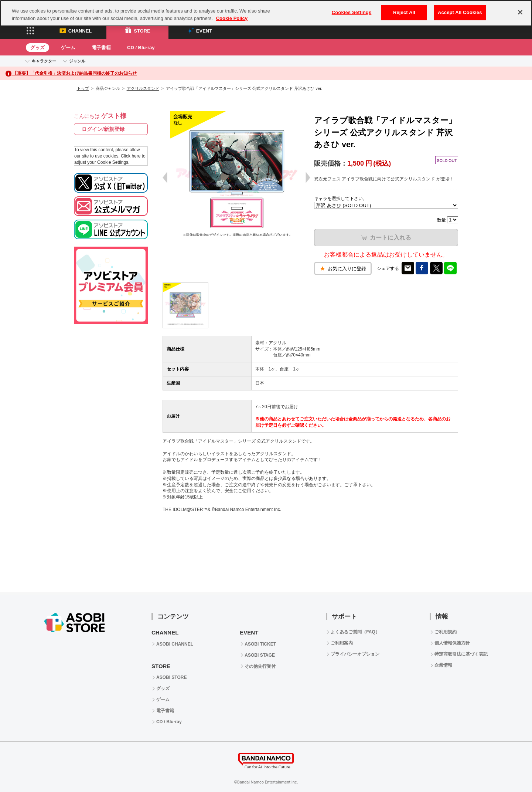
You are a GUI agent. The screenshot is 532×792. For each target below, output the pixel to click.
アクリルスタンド (143, 88)
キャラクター (44, 61)
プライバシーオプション (355, 654)
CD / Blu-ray (141, 48)
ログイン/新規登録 (103, 129)
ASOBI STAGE (260, 655)
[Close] (520, 12)
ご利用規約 (446, 632)
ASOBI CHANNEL (175, 644)
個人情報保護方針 (452, 643)
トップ (83, 88)
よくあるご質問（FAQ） (355, 632)
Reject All (404, 12)
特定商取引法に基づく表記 (461, 654)
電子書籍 (101, 48)
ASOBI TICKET (260, 644)
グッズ (37, 48)
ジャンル (77, 61)
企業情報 (443, 665)
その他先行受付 (260, 666)
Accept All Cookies (460, 12)
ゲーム (68, 48)
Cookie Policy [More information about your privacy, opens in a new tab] (232, 18)
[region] (266, 13)
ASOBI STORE (171, 677)
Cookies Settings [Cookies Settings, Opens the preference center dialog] (352, 12)
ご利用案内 (342, 643)
